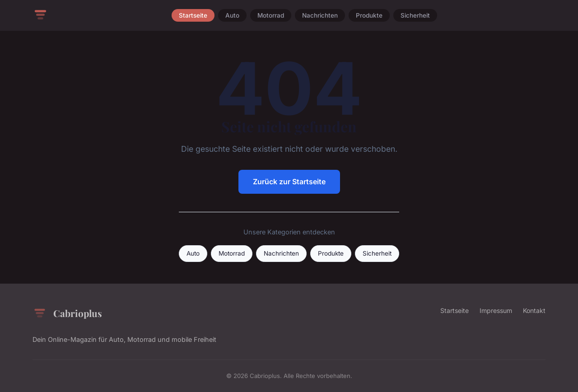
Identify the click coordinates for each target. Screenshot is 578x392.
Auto (232, 15)
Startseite (193, 15)
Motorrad (271, 15)
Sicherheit (415, 15)
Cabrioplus (67, 313)
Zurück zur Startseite (289, 182)
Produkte (369, 15)
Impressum (496, 310)
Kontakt (534, 310)
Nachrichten (320, 15)
